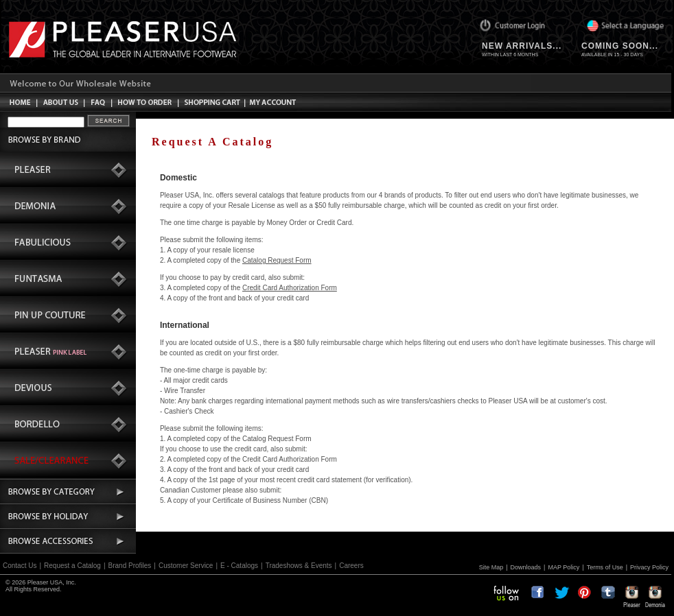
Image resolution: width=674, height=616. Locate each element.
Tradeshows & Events (299, 566)
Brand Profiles (130, 566)
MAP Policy (563, 567)
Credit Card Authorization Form (290, 288)
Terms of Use (605, 567)
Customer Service (186, 566)
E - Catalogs (239, 566)
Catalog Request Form (277, 260)
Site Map (491, 567)
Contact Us (20, 566)
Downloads (526, 567)
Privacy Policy (649, 567)
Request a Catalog (72, 566)
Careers (351, 566)
